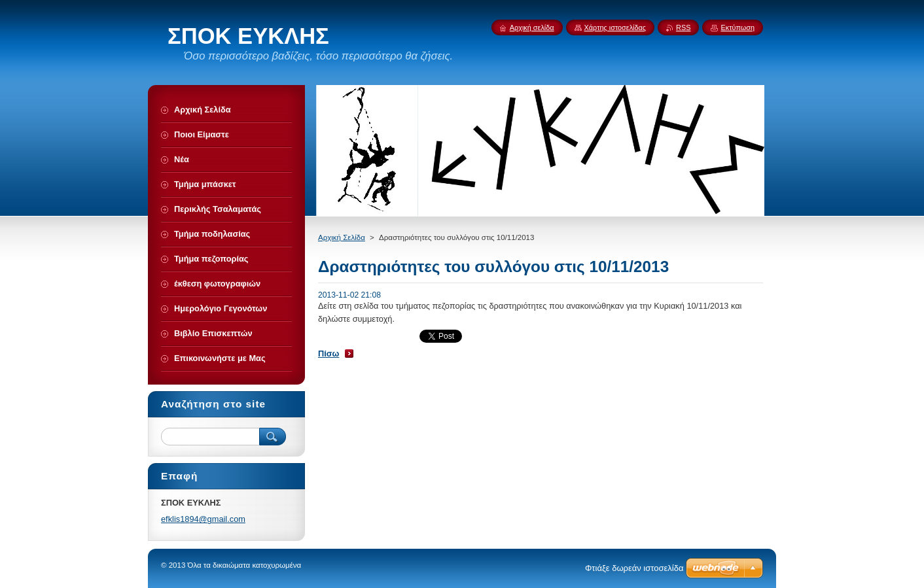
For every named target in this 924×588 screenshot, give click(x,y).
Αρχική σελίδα (532, 27)
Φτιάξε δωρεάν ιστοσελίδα (634, 568)
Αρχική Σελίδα (342, 237)
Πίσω (329, 354)
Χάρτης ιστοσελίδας (615, 27)
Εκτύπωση (737, 27)
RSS (683, 27)
